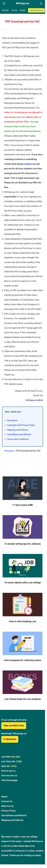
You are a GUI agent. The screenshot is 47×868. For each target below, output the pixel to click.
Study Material (36, 10)
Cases (14, 10)
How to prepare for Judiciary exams (23, 660)
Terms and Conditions (18, 439)
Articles (5, 10)
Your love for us (9, 775)
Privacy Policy (9, 811)
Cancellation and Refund (19, 434)
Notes (23, 10)
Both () (9, 766)
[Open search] (41, 3)
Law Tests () (12, 761)
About (4, 797)
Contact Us (7, 801)
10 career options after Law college (23, 582)
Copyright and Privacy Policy (21, 425)
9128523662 (10, 739)
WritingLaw (9, 451)
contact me (30, 164)
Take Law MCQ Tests (14, 725)
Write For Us (7, 806)
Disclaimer (12, 420)
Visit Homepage (9, 780)
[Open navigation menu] (4, 3)
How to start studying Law (23, 621)
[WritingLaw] (23, 3)
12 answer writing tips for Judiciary (23, 544)
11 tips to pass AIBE (23, 505)
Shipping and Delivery (18, 430)
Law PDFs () (11, 757)
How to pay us (8, 771)
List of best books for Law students (23, 699)
